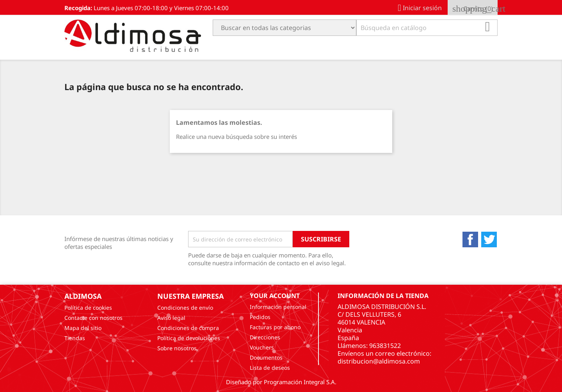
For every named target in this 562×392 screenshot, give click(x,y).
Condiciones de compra (188, 328)
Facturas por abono (275, 327)
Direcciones (265, 337)
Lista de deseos (270, 368)
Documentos (266, 357)
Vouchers (262, 347)
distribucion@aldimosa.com (379, 361)
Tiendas (75, 338)
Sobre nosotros (177, 348)
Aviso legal (171, 318)
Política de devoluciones (189, 338)
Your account (275, 296)
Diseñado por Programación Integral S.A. (281, 382)
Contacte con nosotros (93, 318)
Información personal (278, 307)
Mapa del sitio (83, 328)
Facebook (470, 239)
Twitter (489, 239)
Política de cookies (88, 308)
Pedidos (260, 317)
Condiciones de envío (185, 308)
